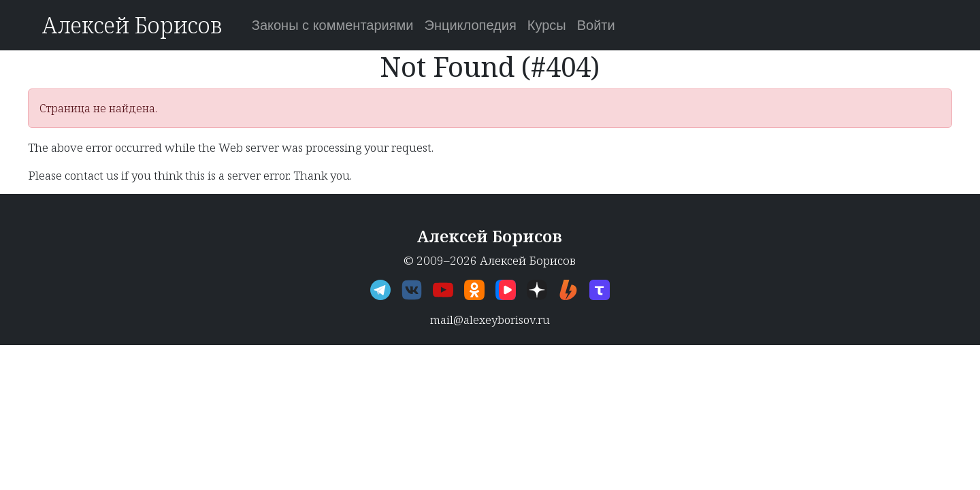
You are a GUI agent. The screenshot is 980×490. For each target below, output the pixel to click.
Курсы (547, 25)
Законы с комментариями (333, 25)
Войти (596, 25)
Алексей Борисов (132, 25)
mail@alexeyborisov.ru (490, 320)
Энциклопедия (471, 25)
